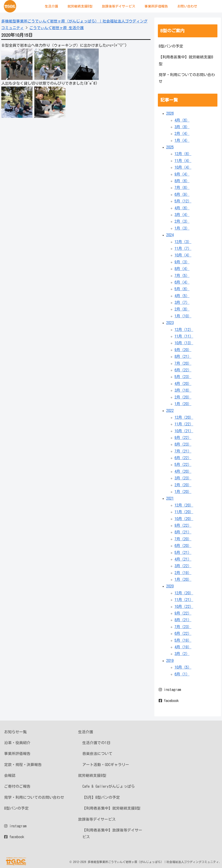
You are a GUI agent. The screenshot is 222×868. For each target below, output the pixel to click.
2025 (170, 147)
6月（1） (182, 674)
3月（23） (183, 478)
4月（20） (183, 384)
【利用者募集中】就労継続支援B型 (186, 60)
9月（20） (183, 350)
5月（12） (183, 201)
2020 (170, 586)
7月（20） (183, 363)
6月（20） (183, 546)
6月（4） (182, 282)
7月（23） (183, 627)
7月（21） (183, 451)
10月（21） (184, 431)
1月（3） (182, 228)
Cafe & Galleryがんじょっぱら (109, 786)
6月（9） (182, 194)
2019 (170, 660)
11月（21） (184, 600)
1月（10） (183, 316)
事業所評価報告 (17, 754)
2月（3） (182, 221)
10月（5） (183, 667)
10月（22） (184, 606)
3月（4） (182, 215)
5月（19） (183, 640)
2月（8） (182, 309)
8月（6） (182, 181)
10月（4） (183, 167)
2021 (170, 498)
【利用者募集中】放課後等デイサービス (112, 833)
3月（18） (183, 390)
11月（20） (184, 512)
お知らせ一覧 (15, 732)
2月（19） (183, 573)
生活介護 (86, 732)
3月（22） (183, 566)
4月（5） (182, 296)
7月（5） (182, 275)
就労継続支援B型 (92, 775)
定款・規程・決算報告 (23, 765)
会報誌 (10, 775)
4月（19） (183, 647)
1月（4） (182, 140)
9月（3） (182, 262)
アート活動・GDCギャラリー (106, 765)
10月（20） (184, 519)
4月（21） (183, 559)
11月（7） (183, 248)
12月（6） (183, 154)
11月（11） (184, 336)
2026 (170, 113)
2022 (170, 410)
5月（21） (183, 552)
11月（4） (183, 161)
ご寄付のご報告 (17, 786)
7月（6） (182, 187)
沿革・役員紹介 (17, 743)
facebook (169, 701)
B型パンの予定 (171, 46)
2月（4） (182, 133)
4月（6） (182, 120)
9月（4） (182, 174)
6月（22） (183, 370)
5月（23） (183, 377)
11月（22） (184, 424)
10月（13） (184, 343)
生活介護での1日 (96, 743)
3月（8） (182, 127)
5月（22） (183, 464)
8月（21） (183, 356)
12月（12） (184, 330)
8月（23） (183, 444)
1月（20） (183, 404)
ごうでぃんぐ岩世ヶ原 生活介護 (57, 28)
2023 (170, 323)
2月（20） (183, 397)
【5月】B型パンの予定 (101, 797)
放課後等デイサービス (97, 819)
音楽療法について (97, 754)
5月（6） (182, 289)
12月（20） (184, 417)
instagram (170, 689)
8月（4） (182, 269)
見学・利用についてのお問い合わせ (187, 78)
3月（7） (182, 302)
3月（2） (182, 654)
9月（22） (183, 438)
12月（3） (183, 242)
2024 (170, 235)
